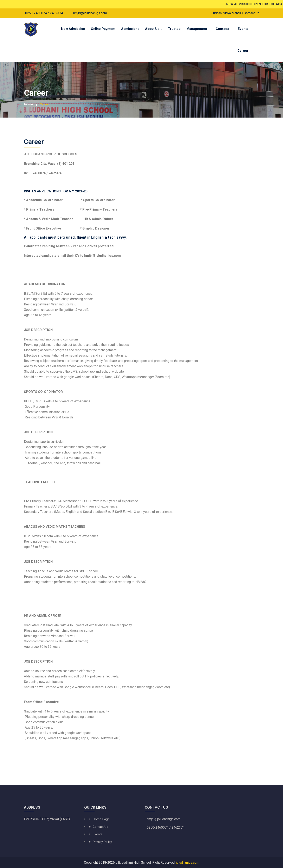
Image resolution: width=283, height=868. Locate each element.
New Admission (73, 29)
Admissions (130, 29)
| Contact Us (250, 13)
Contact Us (101, 826)
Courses (224, 29)
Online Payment (103, 29)
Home (29, 104)
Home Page (101, 819)
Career (243, 51)
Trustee (174, 29)
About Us (154, 29)
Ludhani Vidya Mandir (226, 13)
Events (243, 29)
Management (198, 29)
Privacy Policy (103, 841)
